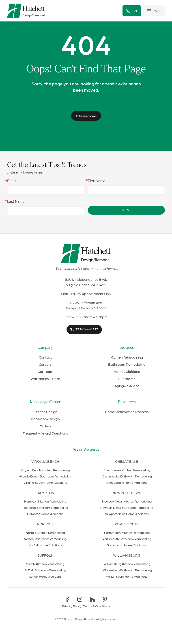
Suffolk (45, 555)
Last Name (16, 202)
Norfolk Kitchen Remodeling (45, 532)
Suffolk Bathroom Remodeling (45, 570)
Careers (45, 364)
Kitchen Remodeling (127, 357)
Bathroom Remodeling (127, 364)
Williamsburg (127, 555)
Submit (126, 210)
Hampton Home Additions (45, 514)
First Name (97, 181)
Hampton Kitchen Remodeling (45, 501)
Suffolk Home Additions (45, 576)
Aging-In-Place (127, 386)
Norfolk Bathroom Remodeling (45, 539)
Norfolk (45, 524)
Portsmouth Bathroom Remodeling (127, 539)
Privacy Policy (72, 606)
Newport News (127, 493)
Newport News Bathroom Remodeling (127, 507)
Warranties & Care (45, 379)
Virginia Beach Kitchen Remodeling (45, 470)
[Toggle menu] (154, 11)
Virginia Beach (45, 461)
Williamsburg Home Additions (127, 576)
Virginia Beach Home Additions (45, 482)
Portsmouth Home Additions (127, 545)
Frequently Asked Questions (45, 433)
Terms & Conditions (97, 606)
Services (127, 348)
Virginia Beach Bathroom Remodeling (45, 476)
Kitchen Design (45, 412)
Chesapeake (127, 461)
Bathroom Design (45, 419)
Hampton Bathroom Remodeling (45, 507)
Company (45, 348)
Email (12, 181)
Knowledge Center (45, 402)
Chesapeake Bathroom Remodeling (127, 476)
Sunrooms (127, 379)
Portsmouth (127, 524)
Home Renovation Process (127, 412)
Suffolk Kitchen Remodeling (45, 564)
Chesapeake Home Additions (127, 482)
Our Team (45, 371)
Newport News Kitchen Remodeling (127, 501)
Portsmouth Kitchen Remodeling (127, 532)
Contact (45, 357)
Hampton (45, 493)
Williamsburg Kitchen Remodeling (127, 564)
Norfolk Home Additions (45, 545)
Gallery (45, 426)
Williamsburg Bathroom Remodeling (127, 570)
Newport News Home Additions (127, 514)
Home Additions (127, 371)
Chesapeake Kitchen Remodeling (127, 470)
